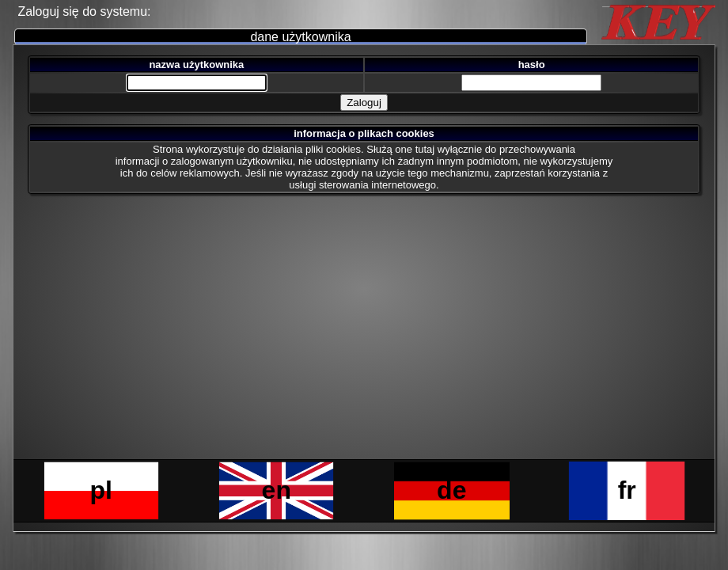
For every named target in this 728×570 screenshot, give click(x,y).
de (451, 490)
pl (101, 490)
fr (627, 490)
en (277, 490)
